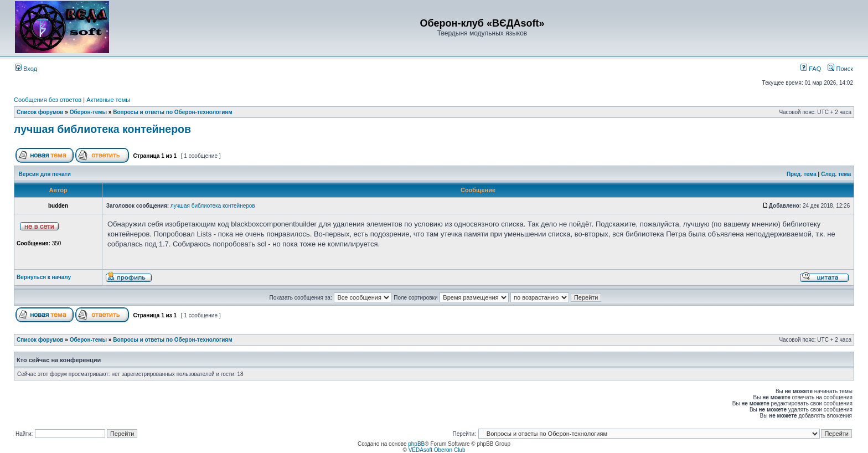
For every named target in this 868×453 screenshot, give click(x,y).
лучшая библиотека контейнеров (102, 129)
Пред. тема (802, 174)
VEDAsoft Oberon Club (437, 450)
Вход (26, 69)
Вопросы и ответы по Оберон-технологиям (172, 112)
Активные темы (108, 100)
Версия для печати (45, 174)
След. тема (836, 174)
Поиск (840, 69)
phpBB (416, 444)
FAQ (811, 69)
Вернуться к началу (44, 277)
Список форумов (40, 112)
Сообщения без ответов (48, 100)
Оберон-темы (88, 112)
